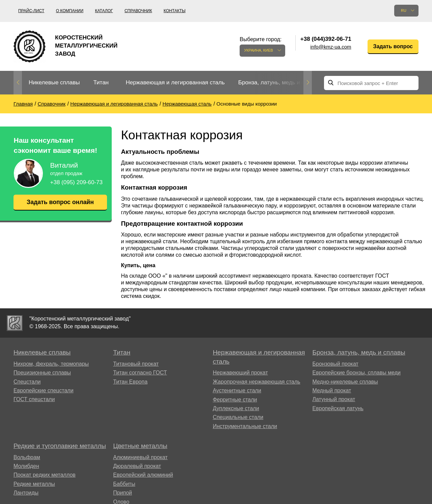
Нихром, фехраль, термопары (51, 364)
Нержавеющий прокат (240, 373)
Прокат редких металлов (45, 475)
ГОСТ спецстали (34, 399)
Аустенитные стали (237, 390)
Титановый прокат (136, 364)
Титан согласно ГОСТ (140, 373)
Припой (123, 493)
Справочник (138, 11)
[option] (54, 83)
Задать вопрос (393, 46)
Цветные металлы (140, 446)
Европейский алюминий (143, 475)
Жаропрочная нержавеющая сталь (256, 382)
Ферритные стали (235, 400)
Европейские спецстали (44, 390)
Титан (101, 82)
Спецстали (27, 382)
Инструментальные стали (245, 426)
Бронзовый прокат (335, 364)
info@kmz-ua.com (331, 47)
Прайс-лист (31, 11)
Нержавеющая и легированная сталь (175, 82)
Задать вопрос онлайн (60, 202)
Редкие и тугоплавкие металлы (60, 446)
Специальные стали (238, 417)
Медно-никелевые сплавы (345, 382)
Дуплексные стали (236, 408)
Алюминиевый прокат (140, 457)
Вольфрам (27, 457)
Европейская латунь (338, 408)
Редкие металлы (34, 484)
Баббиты (124, 484)
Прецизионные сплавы (42, 373)
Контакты (175, 11)
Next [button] (308, 83)
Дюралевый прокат (137, 466)
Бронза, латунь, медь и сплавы (280, 82)
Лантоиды (26, 493)
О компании (70, 11)
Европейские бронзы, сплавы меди (357, 373)
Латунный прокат (334, 399)
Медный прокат (332, 390)
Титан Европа (130, 382)
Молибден (26, 466)
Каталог (104, 11)
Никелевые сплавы (54, 82)
